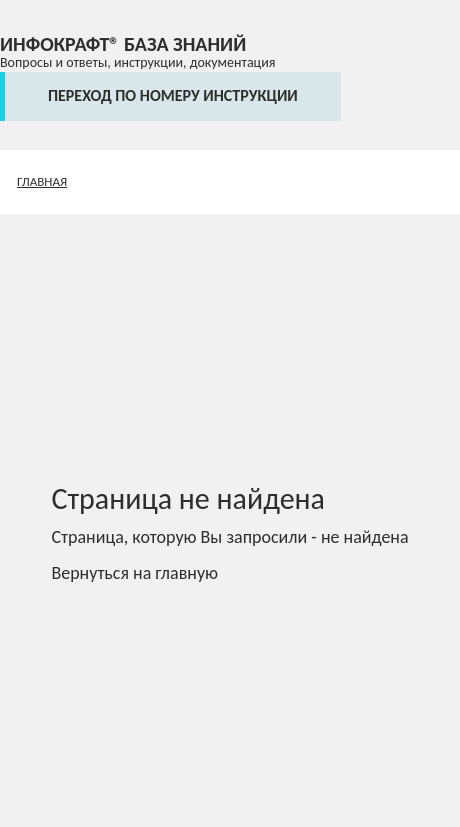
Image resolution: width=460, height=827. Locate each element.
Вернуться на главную (134, 573)
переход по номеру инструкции (173, 95)
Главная (42, 181)
